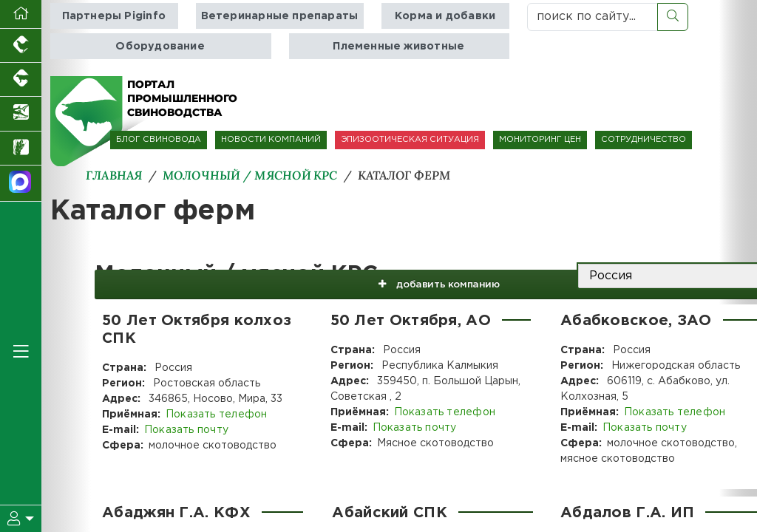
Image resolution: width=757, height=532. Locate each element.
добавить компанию (420, 276)
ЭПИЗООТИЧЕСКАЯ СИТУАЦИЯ (410, 140)
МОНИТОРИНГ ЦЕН (540, 140)
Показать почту (185, 430)
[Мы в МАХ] (21, 184)
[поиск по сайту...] (593, 17)
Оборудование (160, 46)
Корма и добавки (444, 16)
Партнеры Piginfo (114, 16)
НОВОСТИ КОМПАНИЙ (271, 140)
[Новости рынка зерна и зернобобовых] (21, 149)
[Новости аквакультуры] (21, 114)
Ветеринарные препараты (279, 16)
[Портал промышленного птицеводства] (21, 46)
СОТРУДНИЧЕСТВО (644, 140)
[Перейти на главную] (21, 14)
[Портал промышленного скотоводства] (21, 80)
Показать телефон (215, 415)
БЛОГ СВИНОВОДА (159, 140)
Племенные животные (398, 46)
